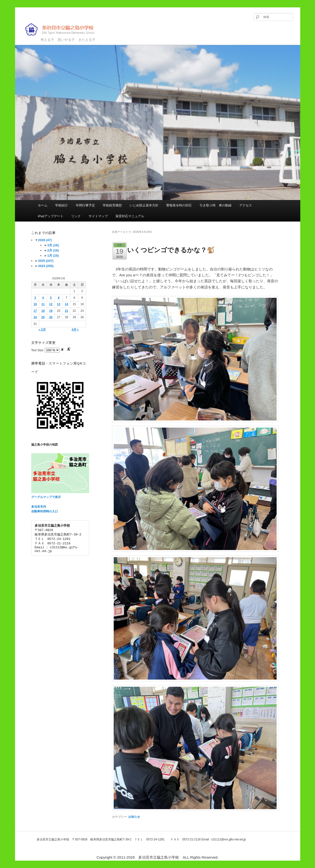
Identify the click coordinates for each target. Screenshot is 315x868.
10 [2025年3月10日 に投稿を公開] (35, 304)
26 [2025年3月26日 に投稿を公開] (51, 317)
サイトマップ (98, 216)
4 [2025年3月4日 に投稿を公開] (43, 298)
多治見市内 (39, 507)
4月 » (75, 330)
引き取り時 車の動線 (216, 205)
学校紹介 (62, 205)
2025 (46, 261)
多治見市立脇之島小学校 (63, 29)
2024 (46, 266)
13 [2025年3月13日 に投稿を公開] (59, 304)
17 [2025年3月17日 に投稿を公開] (35, 311)
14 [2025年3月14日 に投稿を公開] (66, 304)
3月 (53, 245)
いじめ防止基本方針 (144, 205)
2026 (45, 240)
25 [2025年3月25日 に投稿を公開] (43, 317)
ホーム (43, 205)
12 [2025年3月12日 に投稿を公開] (51, 304)
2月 (53, 250)
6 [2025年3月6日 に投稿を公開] (59, 298)
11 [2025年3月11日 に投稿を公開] (43, 304)
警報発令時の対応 (179, 205)
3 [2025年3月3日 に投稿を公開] (35, 298)
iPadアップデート (51, 216)
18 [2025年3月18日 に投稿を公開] (43, 311)
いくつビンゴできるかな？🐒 (171, 250)
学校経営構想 (112, 205)
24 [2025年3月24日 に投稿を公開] (35, 317)
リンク (76, 216)
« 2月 (42, 330)
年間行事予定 (85, 205)
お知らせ (134, 817)
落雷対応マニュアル (130, 216)
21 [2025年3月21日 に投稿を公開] (66, 311)
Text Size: (38, 350)
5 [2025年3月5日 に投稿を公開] (51, 298)
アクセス (246, 205)
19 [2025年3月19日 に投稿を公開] (51, 311)
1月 (53, 256)
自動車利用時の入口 (45, 511)
